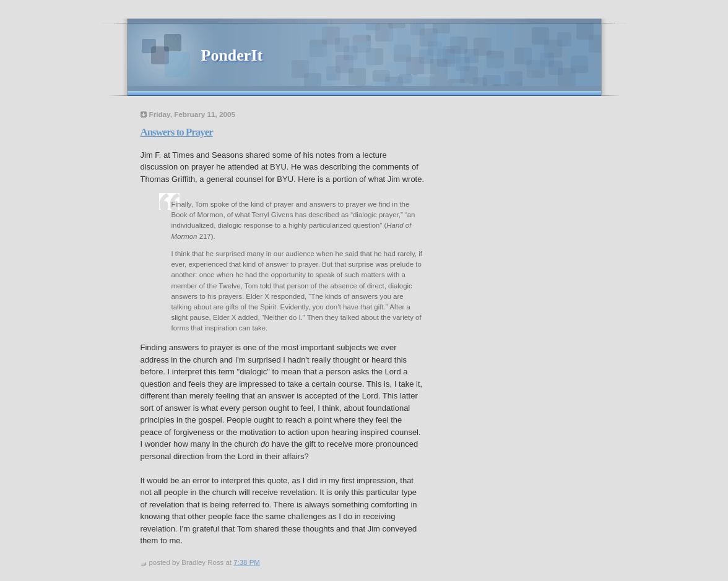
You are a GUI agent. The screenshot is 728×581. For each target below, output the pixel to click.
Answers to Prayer (177, 132)
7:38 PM (247, 562)
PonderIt (232, 55)
